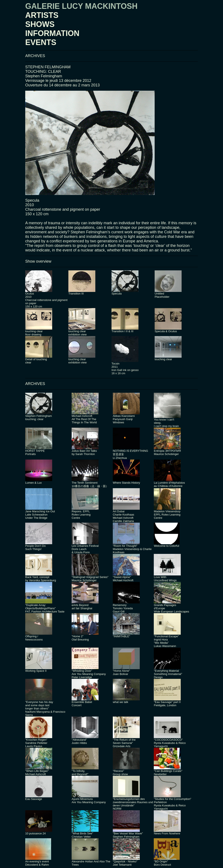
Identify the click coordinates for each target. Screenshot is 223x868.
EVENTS (41, 42)
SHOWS (40, 24)
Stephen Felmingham (44, 76)
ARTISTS (42, 15)
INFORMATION (52, 33)
